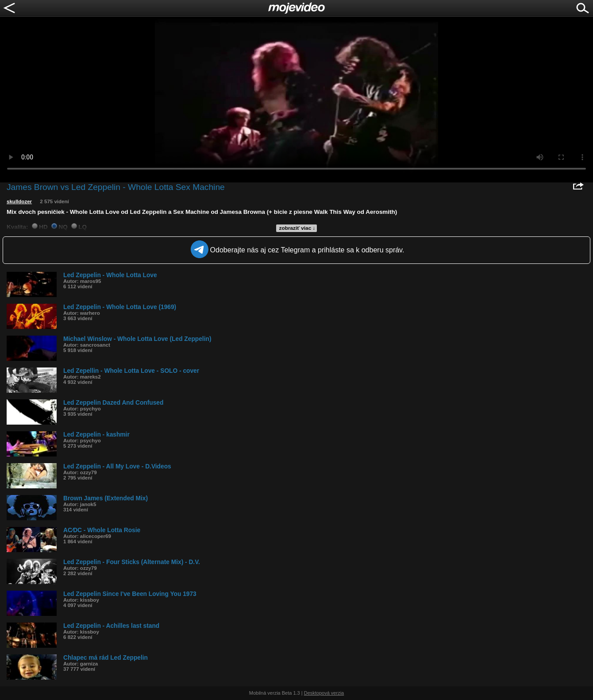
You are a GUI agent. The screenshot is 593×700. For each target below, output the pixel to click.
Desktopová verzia (324, 693)
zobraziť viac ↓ (297, 228)
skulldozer (19, 201)
